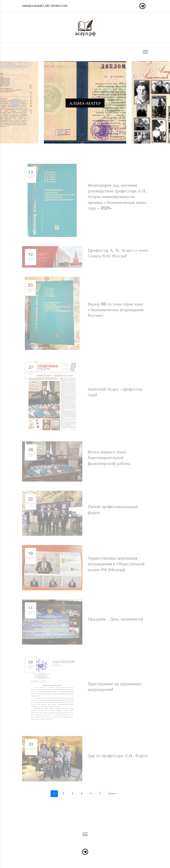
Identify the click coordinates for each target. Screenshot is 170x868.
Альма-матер (85, 104)
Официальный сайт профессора (45, 6)
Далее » (112, 794)
